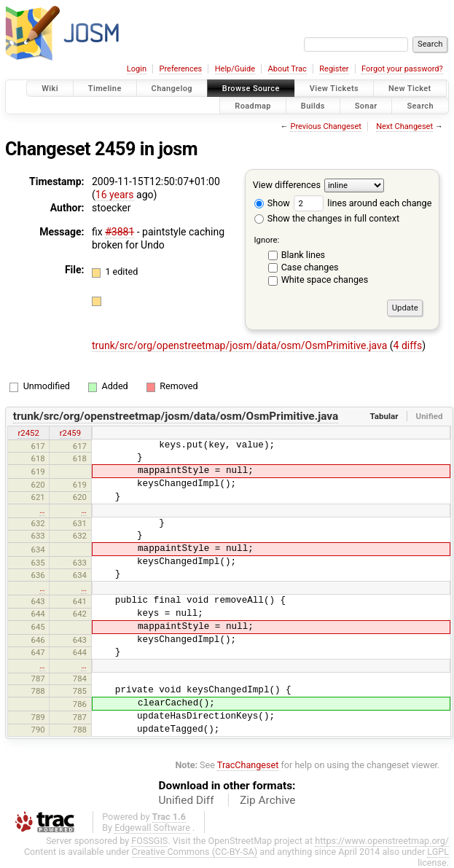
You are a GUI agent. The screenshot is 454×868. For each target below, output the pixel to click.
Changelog (172, 89)
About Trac (287, 69)
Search (420, 105)
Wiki (50, 89)
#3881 (120, 232)
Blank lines (303, 255)
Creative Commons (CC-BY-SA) (195, 852)
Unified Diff (187, 800)
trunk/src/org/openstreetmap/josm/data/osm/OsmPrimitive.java (241, 345)
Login (137, 69)
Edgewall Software (152, 828)
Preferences (180, 69)
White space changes (325, 279)
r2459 (70, 433)
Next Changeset (404, 126)
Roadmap (253, 105)
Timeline (105, 89)
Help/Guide (235, 69)
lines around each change (363, 203)
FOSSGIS (149, 841)
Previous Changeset (325, 126)
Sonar (366, 105)
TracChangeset (248, 765)
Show (272, 203)
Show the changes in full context (327, 218)
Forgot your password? (402, 69)
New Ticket (410, 89)
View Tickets (334, 89)
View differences (287, 185)
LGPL (438, 852)
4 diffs (408, 345)
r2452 (28, 433)
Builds (313, 105)
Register (334, 69)
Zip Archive (267, 800)
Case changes (310, 267)
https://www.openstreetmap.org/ (382, 841)
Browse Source (251, 89)
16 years (115, 195)
